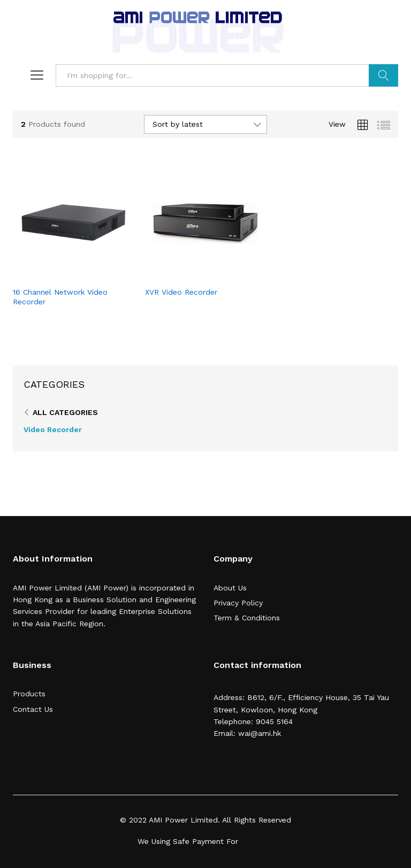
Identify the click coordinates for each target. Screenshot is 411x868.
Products (29, 694)
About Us (230, 588)
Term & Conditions (247, 618)
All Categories (65, 412)
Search (383, 75)
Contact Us (33, 709)
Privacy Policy (238, 603)
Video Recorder (53, 429)
